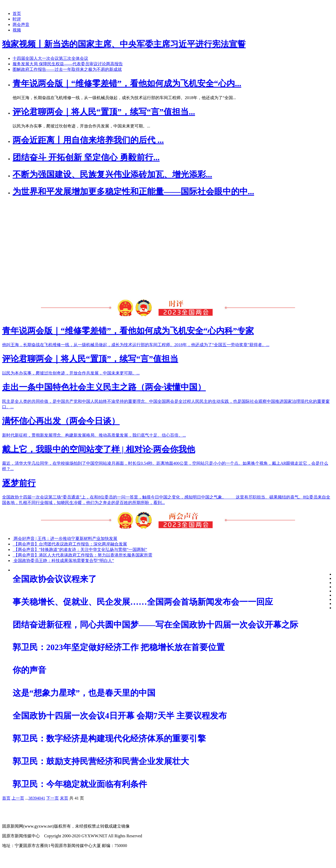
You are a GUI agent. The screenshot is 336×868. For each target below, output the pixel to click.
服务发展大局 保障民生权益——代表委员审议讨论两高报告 (68, 64)
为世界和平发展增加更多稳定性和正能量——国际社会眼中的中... (133, 191)
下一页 (52, 798)
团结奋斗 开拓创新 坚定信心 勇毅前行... (86, 157)
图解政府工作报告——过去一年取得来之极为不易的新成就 (67, 69)
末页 (64, 798)
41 (43, 798)
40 (39, 798)
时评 (17, 19)
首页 (17, 14)
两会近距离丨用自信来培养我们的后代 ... (88, 140)
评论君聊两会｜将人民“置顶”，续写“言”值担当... (104, 112)
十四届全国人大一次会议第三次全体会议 (50, 58)
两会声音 (21, 25)
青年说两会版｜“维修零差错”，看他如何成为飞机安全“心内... (127, 83)
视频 (17, 30)
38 (30, 798)
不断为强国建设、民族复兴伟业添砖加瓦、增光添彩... (112, 174)
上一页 (18, 798)
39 (35, 798)
